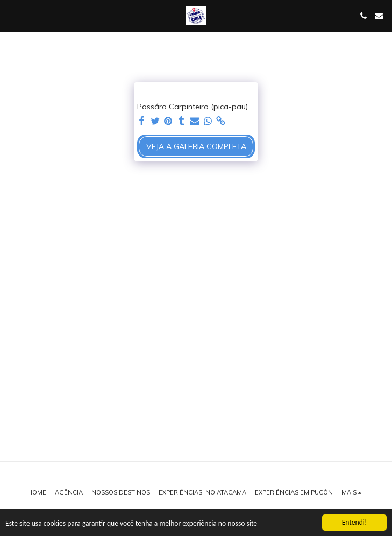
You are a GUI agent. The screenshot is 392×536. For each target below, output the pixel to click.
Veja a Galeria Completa (196, 146)
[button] (12, 15)
